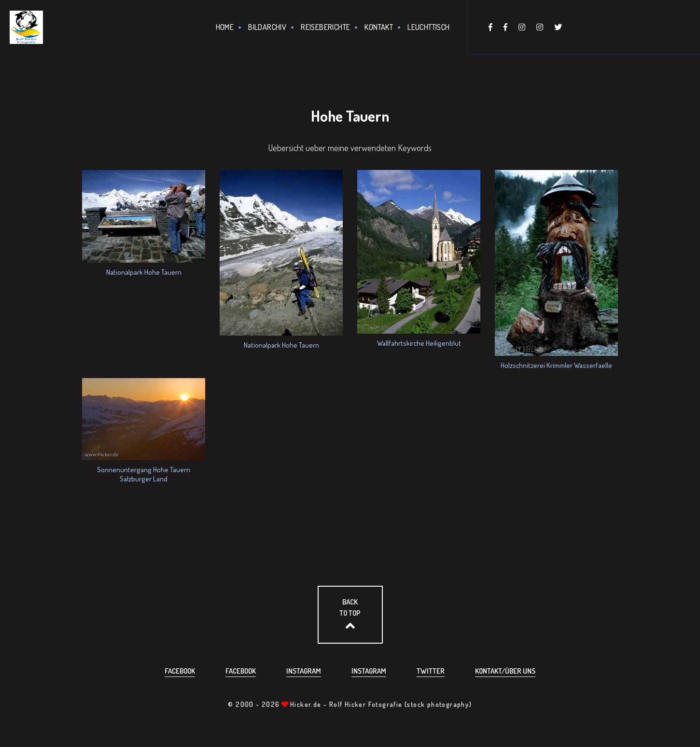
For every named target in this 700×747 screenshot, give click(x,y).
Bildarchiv (267, 27)
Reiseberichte (325, 27)
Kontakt (379, 27)
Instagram (304, 671)
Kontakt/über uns (505, 671)
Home (225, 27)
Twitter (431, 671)
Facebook (180, 671)
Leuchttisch (428, 27)
